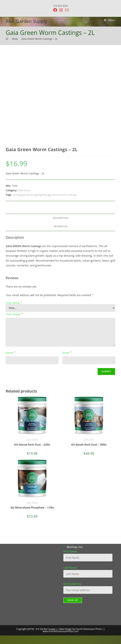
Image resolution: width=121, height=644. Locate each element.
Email (67, 353)
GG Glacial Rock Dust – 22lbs (32, 445)
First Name (70, 551)
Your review (14, 314)
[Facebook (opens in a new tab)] (55, 10)
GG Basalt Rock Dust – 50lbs (89, 445)
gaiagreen (41, 195)
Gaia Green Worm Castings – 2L (40, 39)
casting (16, 195)
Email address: (72, 584)
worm (55, 195)
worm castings (68, 195)
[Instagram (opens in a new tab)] (61, 10)
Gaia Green (24, 190)
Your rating (14, 303)
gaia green (28, 195)
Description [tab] (61, 218)
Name (11, 353)
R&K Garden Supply (26, 21)
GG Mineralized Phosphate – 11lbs (32, 507)
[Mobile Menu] (108, 20)
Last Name (70, 568)
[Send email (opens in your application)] (66, 10)
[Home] (7, 39)
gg (49, 195)
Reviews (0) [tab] (60, 226)
